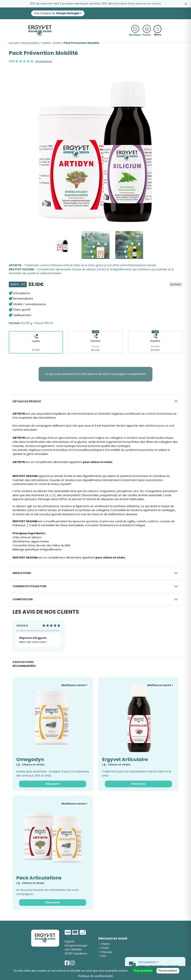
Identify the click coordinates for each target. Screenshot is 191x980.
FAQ (102, 956)
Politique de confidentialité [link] (95, 976)
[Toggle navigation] (158, 29)
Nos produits (30, 43)
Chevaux (105, 952)
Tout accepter (143, 971)
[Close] (186, 4)
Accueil (14, 43)
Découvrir (53, 784)
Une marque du (58, 13)
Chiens (46, 43)
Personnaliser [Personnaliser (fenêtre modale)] (168, 971)
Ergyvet (70, 941)
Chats (57, 43)
